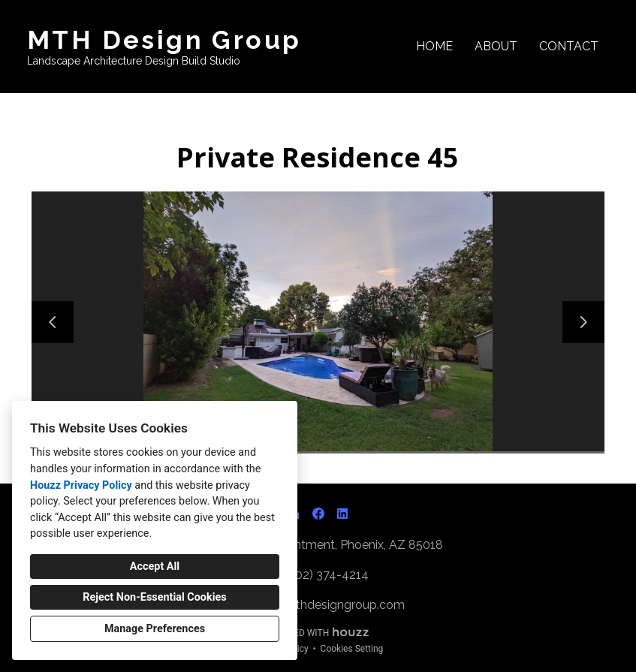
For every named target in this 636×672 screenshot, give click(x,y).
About (496, 46)
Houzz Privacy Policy (81, 485)
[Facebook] (318, 514)
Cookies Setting (352, 649)
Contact (569, 46)
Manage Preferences (155, 629)
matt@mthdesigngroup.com (326, 605)
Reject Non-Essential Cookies (154, 597)
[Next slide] (583, 322)
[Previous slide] (53, 322)
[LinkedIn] (342, 514)
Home (434, 46)
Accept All (155, 567)
